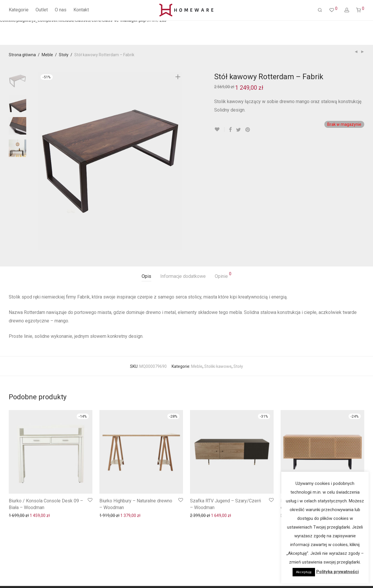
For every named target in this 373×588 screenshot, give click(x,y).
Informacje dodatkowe (183, 276)
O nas (61, 10)
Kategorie (19, 10)
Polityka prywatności (337, 572)
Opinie (223, 275)
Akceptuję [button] (304, 572)
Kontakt (81, 10)
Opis (146, 276)
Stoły (64, 55)
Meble (47, 55)
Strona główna (22, 55)
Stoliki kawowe (218, 366)
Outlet (42, 10)
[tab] (146, 277)
